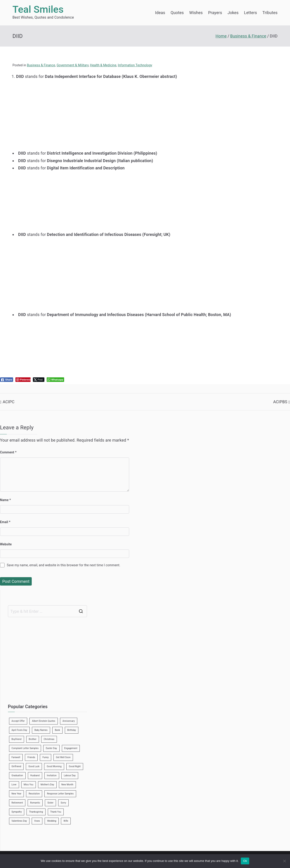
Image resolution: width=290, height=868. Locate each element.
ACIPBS (280, 402)
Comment (8, 452)
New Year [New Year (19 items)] (17, 794)
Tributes (270, 13)
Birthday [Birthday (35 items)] (72, 730)
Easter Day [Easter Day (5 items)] (51, 748)
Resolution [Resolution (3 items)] (34, 794)
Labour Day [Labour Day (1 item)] (70, 775)
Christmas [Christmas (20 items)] (49, 739)
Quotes (177, 13)
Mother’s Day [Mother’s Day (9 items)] (47, 785)
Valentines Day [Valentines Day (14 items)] (19, 821)
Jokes (233, 13)
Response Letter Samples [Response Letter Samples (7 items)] (60, 794)
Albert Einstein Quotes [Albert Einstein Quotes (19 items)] (44, 721)
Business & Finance (41, 65)
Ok (245, 861)
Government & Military (73, 65)
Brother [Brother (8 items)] (33, 739)
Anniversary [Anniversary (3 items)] (69, 721)
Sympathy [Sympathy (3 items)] (17, 812)
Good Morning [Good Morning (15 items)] (54, 766)
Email (5, 522)
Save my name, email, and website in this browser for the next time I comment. (64, 565)
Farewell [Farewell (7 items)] (16, 757)
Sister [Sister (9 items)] (50, 803)
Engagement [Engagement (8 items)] (71, 748)
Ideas (160, 13)
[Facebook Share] (7, 380)
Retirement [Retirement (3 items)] (17, 803)
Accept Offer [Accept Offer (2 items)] (18, 721)
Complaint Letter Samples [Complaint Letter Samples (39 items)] (25, 748)
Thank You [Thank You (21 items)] (56, 812)
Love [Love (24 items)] (14, 785)
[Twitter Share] (39, 380)
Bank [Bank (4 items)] (57, 730)
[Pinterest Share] (23, 380)
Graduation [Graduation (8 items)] (17, 775)
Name (5, 500)
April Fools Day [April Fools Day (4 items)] (19, 730)
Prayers (215, 13)
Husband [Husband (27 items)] (35, 775)
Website (6, 544)
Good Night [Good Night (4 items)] (75, 766)
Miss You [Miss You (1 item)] (29, 785)
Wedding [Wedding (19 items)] (52, 821)
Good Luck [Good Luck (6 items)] (34, 766)
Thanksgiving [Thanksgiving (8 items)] (36, 812)
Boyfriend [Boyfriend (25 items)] (17, 739)
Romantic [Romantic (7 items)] (35, 803)
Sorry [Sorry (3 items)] (63, 803)
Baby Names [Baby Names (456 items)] (41, 730)
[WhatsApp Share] (55, 380)
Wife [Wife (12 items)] (66, 821)
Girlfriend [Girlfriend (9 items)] (16, 766)
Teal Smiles (38, 9)
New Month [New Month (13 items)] (67, 785)
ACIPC (9, 402)
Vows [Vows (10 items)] (37, 821)
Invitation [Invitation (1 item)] (52, 775)
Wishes (196, 13)
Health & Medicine (103, 65)
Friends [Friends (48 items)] (31, 757)
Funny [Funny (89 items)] (46, 757)
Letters (250, 13)
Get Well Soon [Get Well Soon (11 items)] (63, 757)
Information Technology (135, 65)
